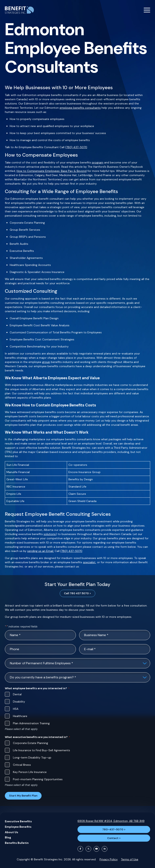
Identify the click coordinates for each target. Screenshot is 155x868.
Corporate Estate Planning (30, 743)
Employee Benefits (18, 827)
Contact (113, 838)
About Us (12, 832)
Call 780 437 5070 (76, 593)
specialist (89, 562)
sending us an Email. (41, 551)
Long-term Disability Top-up (32, 757)
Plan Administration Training (31, 723)
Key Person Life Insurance (30, 772)
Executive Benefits (18, 821)
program (98, 162)
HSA (16, 709)
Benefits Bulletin (17, 843)
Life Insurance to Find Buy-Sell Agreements (41, 750)
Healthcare (20, 716)
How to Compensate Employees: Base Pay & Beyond (52, 171)
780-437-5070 (113, 829)
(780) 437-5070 (76, 147)
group (46, 362)
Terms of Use (130, 859)
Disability (19, 702)
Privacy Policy (109, 859)
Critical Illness (22, 765)
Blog (8, 837)
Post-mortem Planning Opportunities (38, 779)
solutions (50, 534)
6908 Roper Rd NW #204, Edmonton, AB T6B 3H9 (111, 821)
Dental (17, 694)
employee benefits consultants (80, 108)
